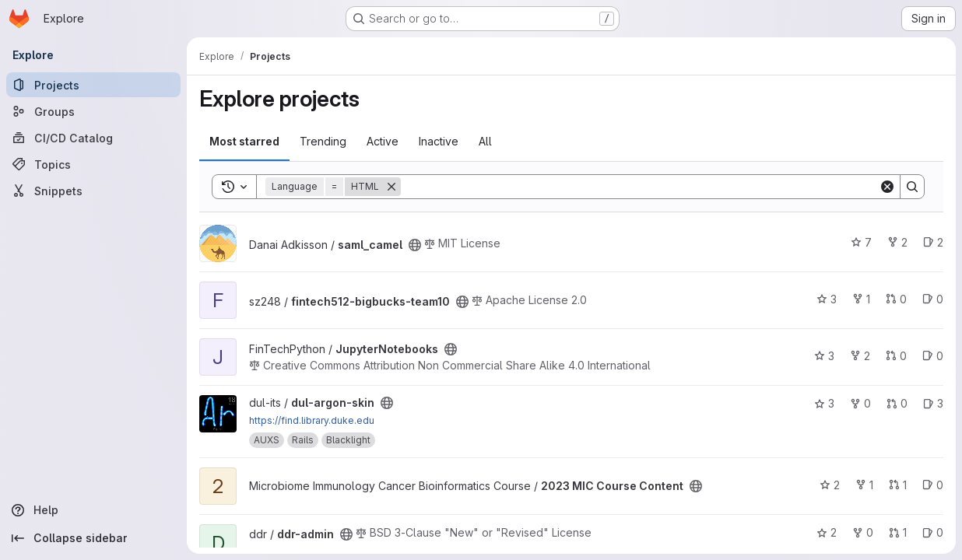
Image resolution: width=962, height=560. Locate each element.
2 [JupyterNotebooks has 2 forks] (860, 356)
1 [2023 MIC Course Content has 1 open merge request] (898, 485)
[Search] (640, 187)
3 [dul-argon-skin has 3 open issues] (933, 403)
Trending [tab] (323, 141)
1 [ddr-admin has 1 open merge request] (898, 532)
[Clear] (887, 187)
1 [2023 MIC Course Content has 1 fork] (864, 485)
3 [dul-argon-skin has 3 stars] (824, 403)
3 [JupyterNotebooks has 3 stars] (824, 356)
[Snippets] (93, 191)
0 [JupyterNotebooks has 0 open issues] (933, 356)
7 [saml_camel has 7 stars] (861, 242)
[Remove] (391, 187)
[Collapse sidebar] (93, 538)
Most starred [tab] (244, 141)
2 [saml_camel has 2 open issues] (933, 242)
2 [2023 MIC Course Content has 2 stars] (830, 485)
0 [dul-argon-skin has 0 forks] (860, 403)
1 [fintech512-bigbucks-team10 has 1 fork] (861, 299)
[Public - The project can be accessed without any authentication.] (415, 245)
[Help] (93, 510)
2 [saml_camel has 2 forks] (897, 242)
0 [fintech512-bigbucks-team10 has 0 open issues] (933, 299)
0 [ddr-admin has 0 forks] (863, 532)
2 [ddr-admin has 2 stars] (827, 532)
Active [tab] (383, 141)
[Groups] (93, 111)
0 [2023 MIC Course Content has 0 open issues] (933, 485)
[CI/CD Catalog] (93, 138)
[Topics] (93, 164)
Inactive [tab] (439, 141)
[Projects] (93, 85)
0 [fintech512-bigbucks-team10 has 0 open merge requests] (896, 299)
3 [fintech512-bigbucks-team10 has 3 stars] (827, 299)
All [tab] (485, 141)
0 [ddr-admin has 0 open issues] (933, 532)
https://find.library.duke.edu (312, 420)
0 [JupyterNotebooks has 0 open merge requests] (896, 356)
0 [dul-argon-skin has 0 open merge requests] (897, 403)
